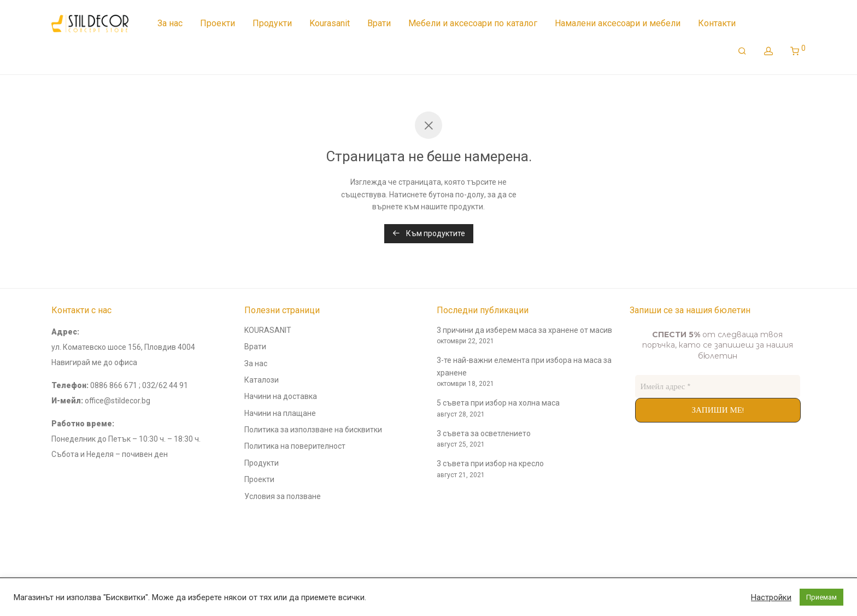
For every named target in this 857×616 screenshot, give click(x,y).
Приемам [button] (821, 597)
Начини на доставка (281, 396)
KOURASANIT (268, 330)
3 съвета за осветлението (484, 433)
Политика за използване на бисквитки (313, 430)
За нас (170, 23)
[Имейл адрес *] (718, 387)
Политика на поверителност (295, 446)
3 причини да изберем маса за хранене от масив (524, 330)
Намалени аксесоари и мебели (618, 23)
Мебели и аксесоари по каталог (473, 23)
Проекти (218, 23)
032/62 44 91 (165, 385)
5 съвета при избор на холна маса (498, 403)
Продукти (272, 23)
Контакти (717, 23)
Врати (379, 23)
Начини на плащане (280, 413)
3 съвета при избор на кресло (490, 464)
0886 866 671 (114, 385)
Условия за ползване (283, 496)
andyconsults (74, 532)
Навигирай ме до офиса (94, 362)
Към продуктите (429, 233)
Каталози (262, 380)
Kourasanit (330, 23)
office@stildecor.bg (118, 401)
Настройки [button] (771, 597)
